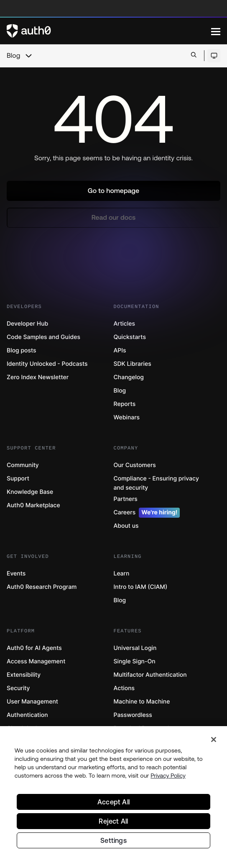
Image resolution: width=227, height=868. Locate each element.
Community (23, 465)
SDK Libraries (133, 364)
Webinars (127, 417)
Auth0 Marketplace (33, 505)
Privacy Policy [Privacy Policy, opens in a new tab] (168, 778)
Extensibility (24, 675)
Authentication (27, 715)
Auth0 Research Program (42, 587)
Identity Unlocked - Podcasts (47, 364)
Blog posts (22, 351)
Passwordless (133, 715)
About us (126, 526)
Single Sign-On (135, 661)
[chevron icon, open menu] (28, 56)
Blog (13, 56)
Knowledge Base (30, 492)
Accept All (113, 805)
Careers (147, 513)
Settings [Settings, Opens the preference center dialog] (113, 843)
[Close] (214, 742)
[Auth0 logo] (109, 31)
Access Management (36, 661)
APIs (120, 351)
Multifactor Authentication (150, 675)
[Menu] (216, 31)
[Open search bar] (194, 55)
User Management (32, 702)
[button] (113, 191)
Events (16, 574)
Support (18, 479)
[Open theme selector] (214, 56)
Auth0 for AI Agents (34, 648)
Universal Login (135, 648)
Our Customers (135, 465)
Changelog (129, 377)
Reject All (113, 824)
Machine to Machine (142, 702)
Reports (125, 404)
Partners (126, 499)
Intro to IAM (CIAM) (141, 587)
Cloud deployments (34, 728)
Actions (124, 688)
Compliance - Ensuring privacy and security (156, 483)
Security (18, 688)
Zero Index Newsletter (38, 377)
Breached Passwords (143, 728)
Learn (122, 574)
